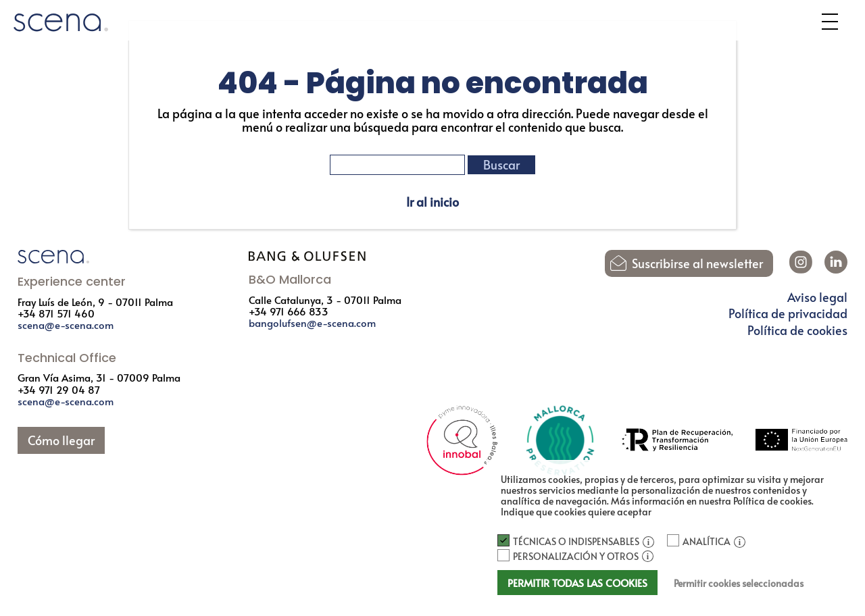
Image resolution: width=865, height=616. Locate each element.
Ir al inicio (432, 202)
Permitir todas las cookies (577, 583)
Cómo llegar (61, 440)
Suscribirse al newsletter (697, 263)
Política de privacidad (788, 313)
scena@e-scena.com (66, 325)
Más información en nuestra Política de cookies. (712, 501)
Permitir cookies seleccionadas (739, 583)
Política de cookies (797, 330)
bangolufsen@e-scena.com (312, 323)
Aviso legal (817, 297)
